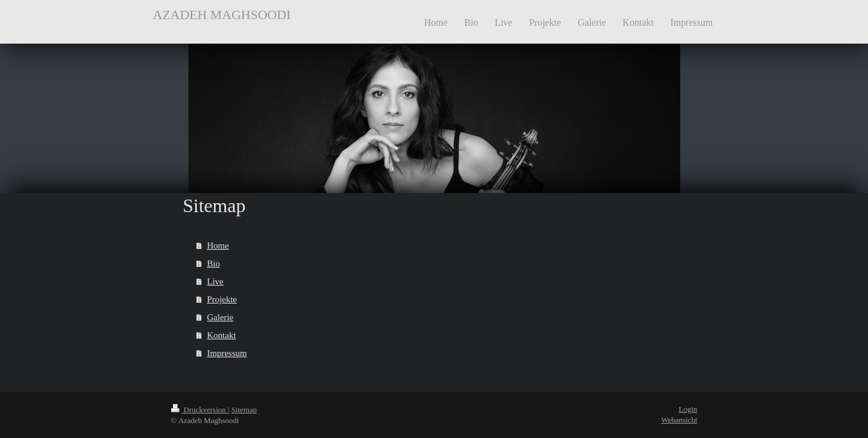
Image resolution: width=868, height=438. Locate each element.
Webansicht (679, 420)
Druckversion (200, 410)
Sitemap (244, 410)
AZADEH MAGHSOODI (222, 15)
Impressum (227, 353)
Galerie (220, 317)
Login (688, 409)
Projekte (222, 299)
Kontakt (221, 335)
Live (215, 281)
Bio (214, 264)
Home (218, 246)
